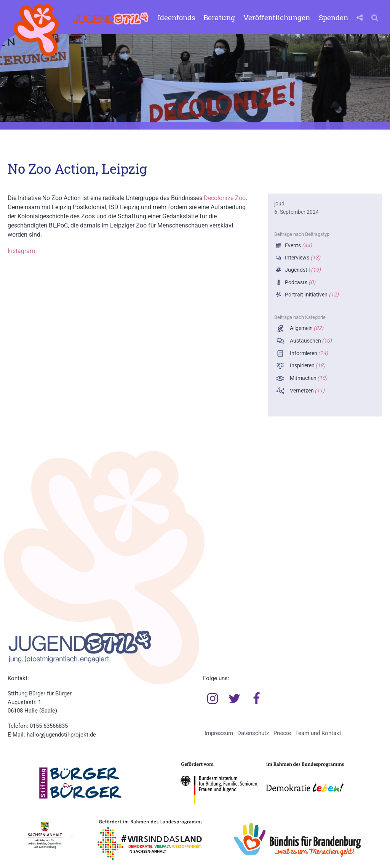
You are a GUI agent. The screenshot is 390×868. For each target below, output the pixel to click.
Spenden (333, 17)
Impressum (219, 733)
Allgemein (306, 328)
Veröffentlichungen (277, 17)
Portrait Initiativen (311, 295)
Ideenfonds (176, 17)
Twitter (235, 699)
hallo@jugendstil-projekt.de (61, 735)
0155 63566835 (49, 726)
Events (298, 246)
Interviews (302, 258)
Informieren (308, 353)
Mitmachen (308, 378)
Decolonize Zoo (225, 198)
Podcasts (299, 283)
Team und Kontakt (318, 733)
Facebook (256, 699)
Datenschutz (253, 733)
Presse (282, 733)
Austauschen (310, 341)
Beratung (219, 17)
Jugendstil (302, 270)
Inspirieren (307, 366)
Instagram (21, 251)
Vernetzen (307, 391)
